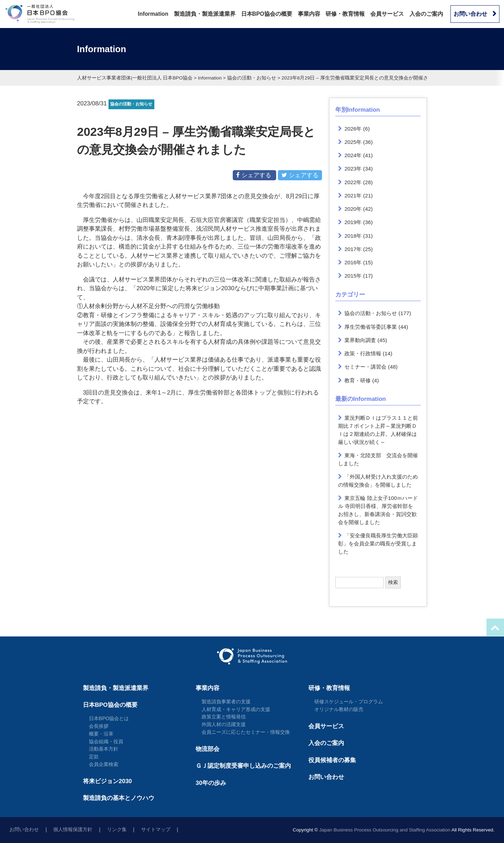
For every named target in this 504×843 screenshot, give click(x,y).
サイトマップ (156, 830)
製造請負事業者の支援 (226, 702)
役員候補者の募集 (332, 760)
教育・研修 (358, 380)
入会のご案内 (426, 14)
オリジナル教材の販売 (339, 709)
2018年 (353, 236)
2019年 (353, 222)
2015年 (353, 276)
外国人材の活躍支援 (224, 724)
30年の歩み (211, 783)
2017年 (353, 249)
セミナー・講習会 (365, 367)
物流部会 (208, 749)
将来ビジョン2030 (107, 781)
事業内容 (309, 14)
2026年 (353, 129)
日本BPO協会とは (109, 718)
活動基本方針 (104, 749)
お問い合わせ (470, 14)
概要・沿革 (101, 734)
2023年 (353, 169)
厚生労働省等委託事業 (371, 327)
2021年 (353, 196)
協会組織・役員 (106, 741)
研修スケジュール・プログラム (349, 702)
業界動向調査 (360, 340)
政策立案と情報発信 (224, 717)
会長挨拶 (99, 726)
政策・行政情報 (363, 353)
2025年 (353, 142)
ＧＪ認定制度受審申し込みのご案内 (243, 766)
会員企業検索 (104, 764)
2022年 (353, 182)
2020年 (353, 209)
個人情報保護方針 (73, 830)
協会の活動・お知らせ (371, 313)
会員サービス (387, 14)
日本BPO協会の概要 (267, 14)
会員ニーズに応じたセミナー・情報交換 (246, 732)
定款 (94, 757)
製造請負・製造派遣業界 (205, 14)
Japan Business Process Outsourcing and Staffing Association (385, 830)
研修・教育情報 (345, 14)
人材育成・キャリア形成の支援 (236, 709)
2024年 (353, 155)
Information (153, 14)
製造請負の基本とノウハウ (119, 798)
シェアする (254, 175)
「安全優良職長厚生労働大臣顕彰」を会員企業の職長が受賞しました (378, 544)
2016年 (353, 262)
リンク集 (117, 830)
